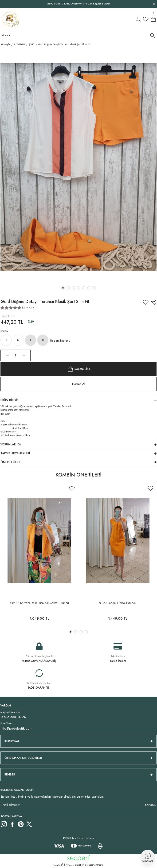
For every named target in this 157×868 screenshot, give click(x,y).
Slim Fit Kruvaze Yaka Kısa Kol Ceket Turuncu (39, 603)
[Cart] (153, 19)
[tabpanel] (78, 167)
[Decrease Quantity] (7, 355)
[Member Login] (138, 19)
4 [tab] (78, 288)
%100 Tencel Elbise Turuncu (118, 603)
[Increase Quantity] (24, 355)
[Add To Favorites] (146, 302)
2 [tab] (68, 288)
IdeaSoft (58, 865)
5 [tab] (84, 288)
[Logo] (10, 19)
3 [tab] (73, 288)
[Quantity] (16, 355)
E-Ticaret (70, 865)
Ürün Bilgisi (10, 400)
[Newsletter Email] (78, 805)
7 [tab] (94, 288)
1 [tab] (63, 288)
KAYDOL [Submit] (150, 805)
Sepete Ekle (78, 369)
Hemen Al (79, 384)
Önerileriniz (10, 462)
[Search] (78, 35)
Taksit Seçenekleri (15, 453)
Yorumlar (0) (11, 444)
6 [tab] (89, 288)
